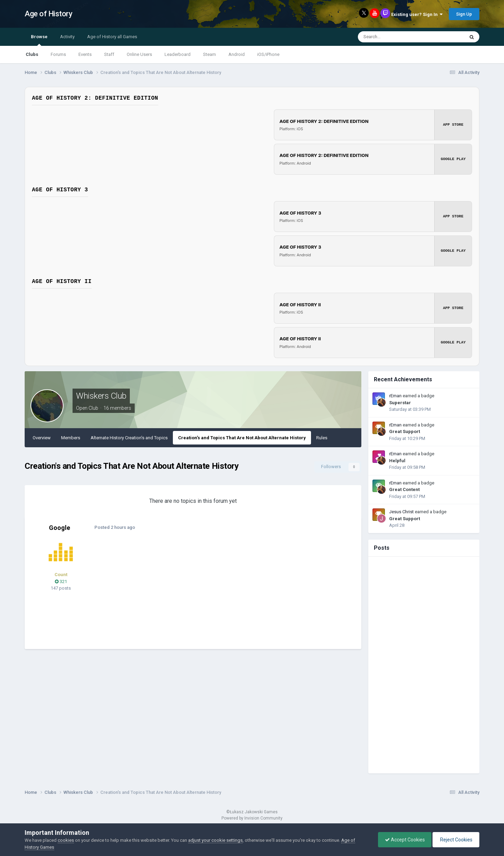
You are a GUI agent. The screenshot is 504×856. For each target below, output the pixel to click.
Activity (67, 37)
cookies (66, 840)
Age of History (48, 14)
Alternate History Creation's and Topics (129, 438)
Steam (209, 54)
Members (71, 438)
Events (85, 54)
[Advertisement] (227, 593)
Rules (322, 438)
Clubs (32, 54)
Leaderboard (178, 54)
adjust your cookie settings (215, 840)
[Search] (393, 37)
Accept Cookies (403, 840)
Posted (114, 527)
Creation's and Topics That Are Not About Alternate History (242, 438)
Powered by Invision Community (252, 818)
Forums (58, 54)
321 (61, 581)
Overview (42, 438)
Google (60, 528)
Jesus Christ (401, 512)
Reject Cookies (455, 840)
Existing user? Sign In (417, 14)
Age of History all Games (112, 37)
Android (237, 54)
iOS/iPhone (268, 54)
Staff (109, 54)
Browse (39, 40)
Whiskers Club (101, 396)
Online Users (139, 54)
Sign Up (464, 14)
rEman (395, 396)
